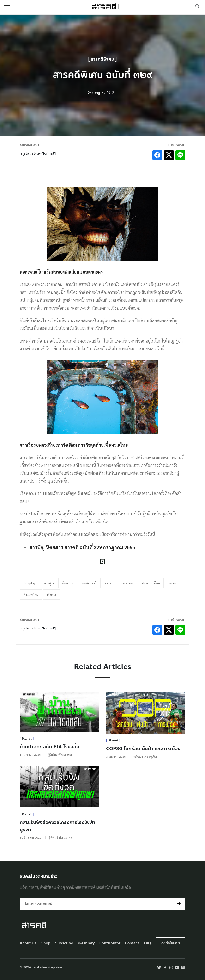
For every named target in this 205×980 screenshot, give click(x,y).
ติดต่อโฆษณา (171, 943)
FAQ (147, 943)
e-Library (86, 943)
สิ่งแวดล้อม (31, 594)
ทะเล (108, 583)
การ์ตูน (49, 583)
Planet (27, 739)
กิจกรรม (68, 583)
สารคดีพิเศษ (102, 59)
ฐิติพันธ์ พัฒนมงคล (60, 754)
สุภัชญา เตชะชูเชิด (145, 756)
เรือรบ (51, 594)
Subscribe (64, 943)
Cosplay (29, 583)
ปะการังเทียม (151, 583)
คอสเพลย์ (89, 583)
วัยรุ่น (172, 583)
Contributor (110, 943)
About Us (28, 943)
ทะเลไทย (127, 583)
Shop (46, 943)
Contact (132, 943)
